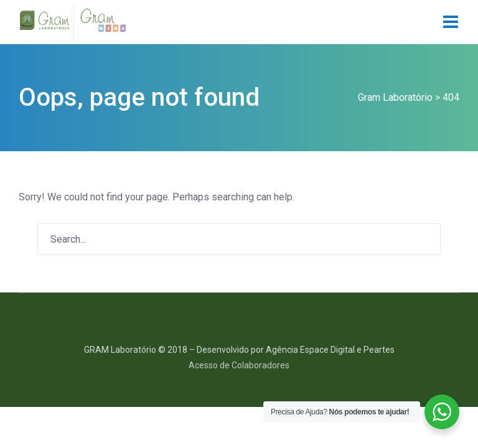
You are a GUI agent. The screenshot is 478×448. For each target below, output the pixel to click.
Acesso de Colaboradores (239, 365)
